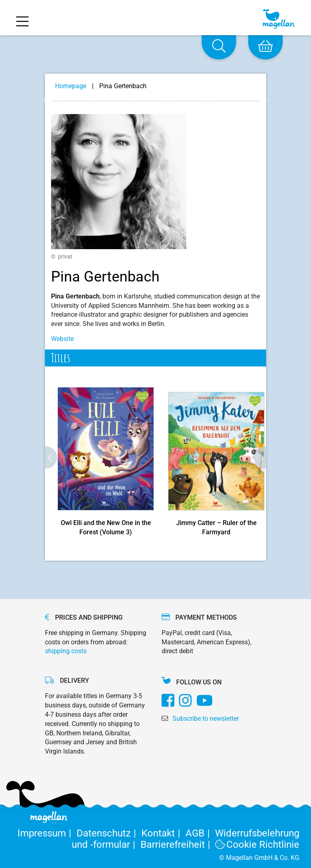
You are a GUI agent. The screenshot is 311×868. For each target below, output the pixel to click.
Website (62, 339)
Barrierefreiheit (178, 845)
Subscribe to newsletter (206, 719)
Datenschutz (109, 833)
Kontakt (163, 833)
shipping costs (66, 651)
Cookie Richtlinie (258, 845)
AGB (200, 833)
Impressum (47, 833)
